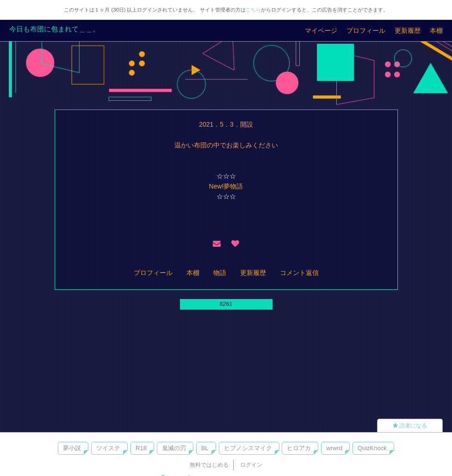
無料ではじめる (209, 465)
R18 (141, 448)
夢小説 (72, 448)
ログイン (251, 465)
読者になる (410, 426)
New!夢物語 (226, 186)
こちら (253, 10)
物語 (220, 273)
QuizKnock (372, 448)
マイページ (321, 31)
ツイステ (108, 448)
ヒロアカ (299, 448)
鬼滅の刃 (174, 448)
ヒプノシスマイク (248, 448)
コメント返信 (299, 273)
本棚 (436, 31)
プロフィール (366, 31)
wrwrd (334, 448)
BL (205, 448)
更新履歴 (408, 31)
